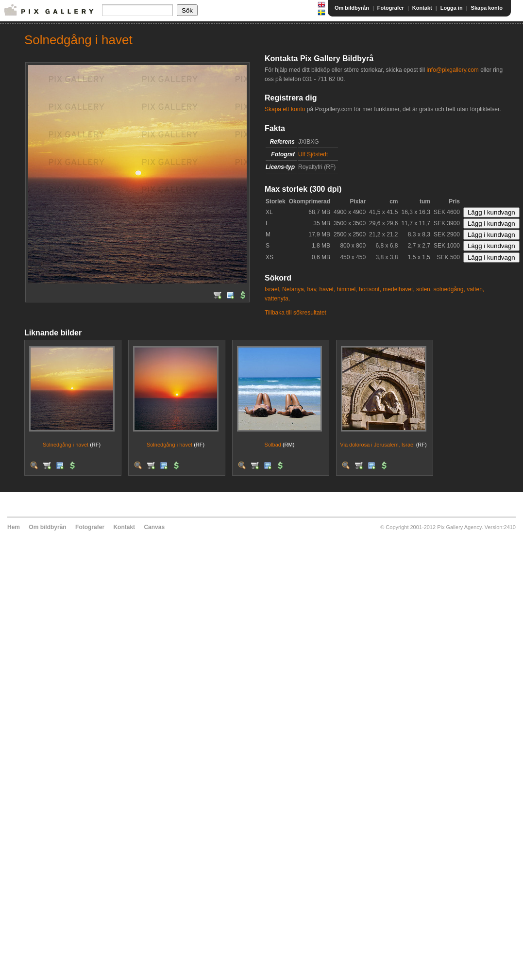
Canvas (154, 527)
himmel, (347, 289)
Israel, (273, 289)
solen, (424, 289)
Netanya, (294, 289)
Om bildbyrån (352, 8)
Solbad (273, 445)
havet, (328, 289)
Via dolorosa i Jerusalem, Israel (377, 445)
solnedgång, (449, 289)
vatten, (475, 289)
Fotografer (391, 8)
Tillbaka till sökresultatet (295, 313)
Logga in (452, 8)
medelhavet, (398, 289)
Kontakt (422, 8)
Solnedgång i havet (66, 445)
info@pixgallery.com (452, 70)
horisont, (370, 289)
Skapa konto (487, 8)
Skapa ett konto (285, 109)
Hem (14, 527)
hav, (312, 289)
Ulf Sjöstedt (313, 154)
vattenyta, (277, 299)
